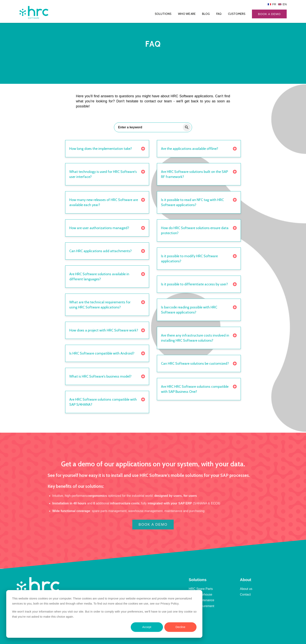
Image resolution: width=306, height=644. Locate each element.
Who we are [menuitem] (187, 14)
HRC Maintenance (201, 600)
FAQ (192, 612)
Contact (245, 594)
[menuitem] (272, 4)
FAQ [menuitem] (219, 14)
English (282, 4)
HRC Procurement (201, 606)
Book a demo (269, 14)
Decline (180, 627)
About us (246, 589)
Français (272, 4)
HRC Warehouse (200, 594)
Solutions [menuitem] (163, 14)
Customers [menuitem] (237, 14)
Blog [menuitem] (206, 14)
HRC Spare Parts (201, 589)
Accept (147, 627)
